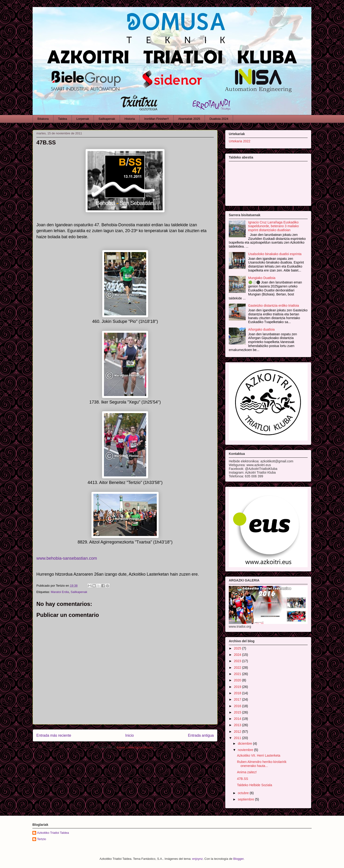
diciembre (245, 743)
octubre (244, 793)
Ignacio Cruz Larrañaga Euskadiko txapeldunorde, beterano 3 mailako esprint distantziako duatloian (274, 226)
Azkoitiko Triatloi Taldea (53, 833)
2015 (238, 712)
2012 (238, 732)
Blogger (238, 859)
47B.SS (243, 779)
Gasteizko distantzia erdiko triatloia (274, 306)
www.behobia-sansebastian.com (67, 558)
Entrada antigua (201, 735)
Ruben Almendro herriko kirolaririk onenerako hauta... (262, 764)
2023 (238, 661)
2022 (238, 668)
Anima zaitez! (247, 772)
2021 (238, 674)
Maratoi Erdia (60, 592)
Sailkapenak (107, 119)
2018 (238, 693)
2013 (238, 725)
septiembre (246, 799)
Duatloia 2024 (219, 119)
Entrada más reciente (54, 735)
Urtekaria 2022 (240, 141)
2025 (238, 648)
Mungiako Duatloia (262, 278)
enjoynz (197, 859)
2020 (238, 680)
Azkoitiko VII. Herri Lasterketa (259, 755)
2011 (238, 738)
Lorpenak (83, 119)
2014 (238, 719)
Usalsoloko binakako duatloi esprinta (275, 254)
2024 (238, 655)
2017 (238, 699)
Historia (130, 119)
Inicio (130, 735)
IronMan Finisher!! (157, 119)
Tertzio (42, 839)
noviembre (246, 750)
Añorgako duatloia (262, 329)
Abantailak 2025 (189, 119)
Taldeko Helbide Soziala (254, 785)
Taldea (62, 119)
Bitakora (43, 119)
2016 (238, 706)
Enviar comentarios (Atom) (135, 747)
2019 (238, 687)
